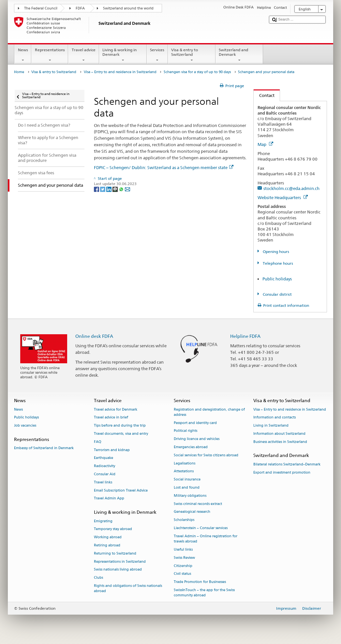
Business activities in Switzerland (280, 442)
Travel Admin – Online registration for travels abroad (206, 539)
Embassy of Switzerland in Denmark (44, 448)
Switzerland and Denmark (239, 55)
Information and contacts (274, 418)
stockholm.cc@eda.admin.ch (291, 188)
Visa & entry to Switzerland (192, 55)
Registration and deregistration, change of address (209, 412)
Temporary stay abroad (113, 529)
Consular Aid (105, 474)
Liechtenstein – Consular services (201, 528)
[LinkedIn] (109, 189)
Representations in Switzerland (120, 562)
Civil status (182, 574)
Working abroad (108, 537)
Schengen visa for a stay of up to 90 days (197, 72)
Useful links (183, 550)
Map (265, 144)
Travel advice (83, 55)
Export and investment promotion (282, 472)
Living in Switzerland (271, 426)
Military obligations (190, 496)
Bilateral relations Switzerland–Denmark (287, 464)
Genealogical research (192, 512)
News (23, 55)
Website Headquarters (283, 197)
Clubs (98, 578)
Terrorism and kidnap (112, 450)
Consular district (277, 294)
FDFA (80, 8)
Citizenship (183, 566)
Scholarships (184, 520)
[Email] (127, 189)
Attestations (184, 471)
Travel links (103, 482)
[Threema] (116, 189)
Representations (50, 55)
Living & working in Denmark (123, 55)
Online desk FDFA (94, 336)
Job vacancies (25, 426)
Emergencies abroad (191, 447)
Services (157, 55)
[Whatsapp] (122, 189)
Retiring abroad (107, 545)
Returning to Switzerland (115, 553)
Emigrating (103, 521)
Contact (264, 95)
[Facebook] (97, 189)
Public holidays (277, 279)
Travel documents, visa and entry (121, 434)
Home (19, 72)
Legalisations (185, 463)
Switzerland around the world (128, 8)
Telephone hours (277, 263)
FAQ (98, 442)
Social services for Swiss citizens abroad (206, 455)
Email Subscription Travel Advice (121, 490)
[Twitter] (103, 189)
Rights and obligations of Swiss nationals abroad (128, 588)
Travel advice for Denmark (116, 409)
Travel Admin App (109, 499)
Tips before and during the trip (120, 426)
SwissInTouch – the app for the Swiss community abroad (204, 593)
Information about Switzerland (279, 434)
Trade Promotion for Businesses (200, 582)
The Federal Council (41, 8)
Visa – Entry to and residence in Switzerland (120, 72)
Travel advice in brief (111, 418)
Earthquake (104, 458)
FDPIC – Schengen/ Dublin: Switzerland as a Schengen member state (164, 167)
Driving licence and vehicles (197, 439)
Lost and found (187, 487)
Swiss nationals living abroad (118, 570)
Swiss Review (184, 558)
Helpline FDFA (245, 336)
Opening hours (275, 251)
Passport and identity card (195, 423)
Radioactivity (104, 466)
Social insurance (187, 480)
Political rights (185, 431)
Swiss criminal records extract (198, 504)
